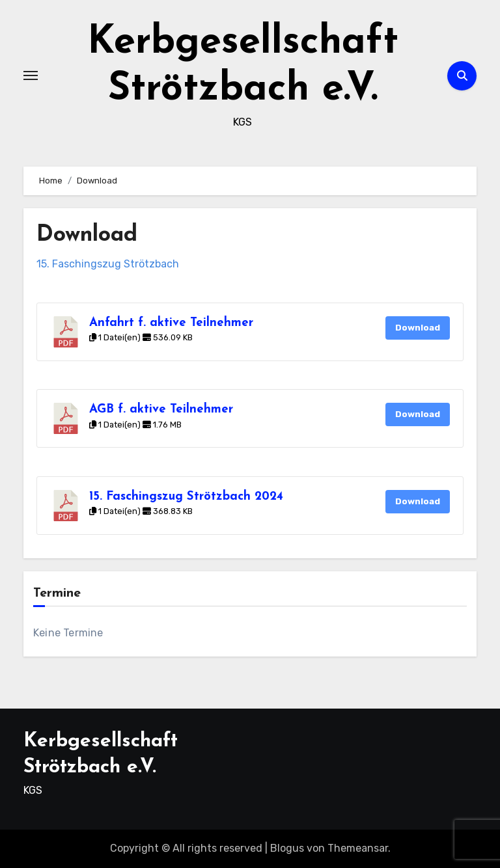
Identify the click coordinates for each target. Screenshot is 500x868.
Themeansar (358, 848)
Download (418, 328)
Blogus (287, 848)
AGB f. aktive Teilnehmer (161, 410)
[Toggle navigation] (31, 75)
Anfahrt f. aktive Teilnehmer (171, 323)
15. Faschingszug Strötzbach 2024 (186, 497)
